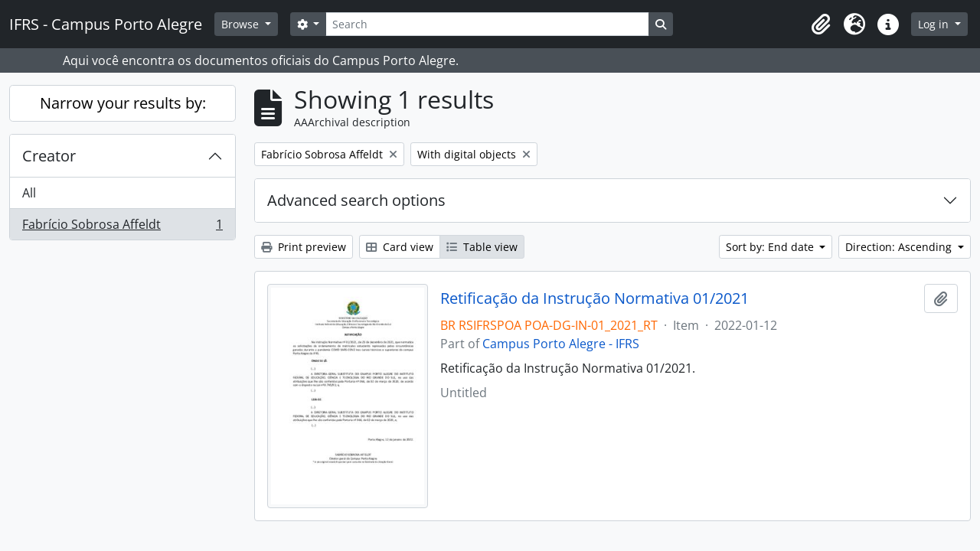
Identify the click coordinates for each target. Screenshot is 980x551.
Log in (935, 24)
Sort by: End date (771, 247)
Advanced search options (356, 200)
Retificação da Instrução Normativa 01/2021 (595, 298)
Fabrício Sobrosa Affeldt (122, 227)
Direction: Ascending (900, 247)
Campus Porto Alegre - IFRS (561, 344)
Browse (242, 24)
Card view (400, 247)
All (29, 193)
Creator (49, 156)
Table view (482, 247)
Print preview (304, 247)
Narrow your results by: (123, 103)
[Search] (487, 24)
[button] (821, 24)
